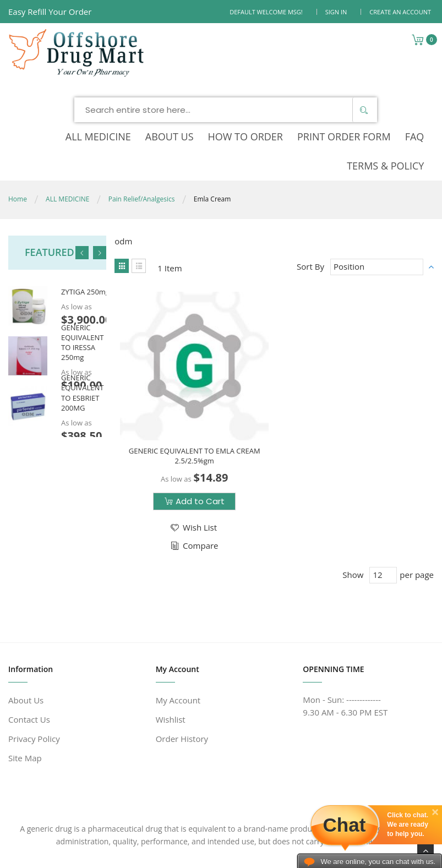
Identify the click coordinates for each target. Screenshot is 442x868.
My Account (178, 651)
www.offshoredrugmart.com (109, 841)
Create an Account (400, 12)
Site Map (25, 709)
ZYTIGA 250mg (85, 240)
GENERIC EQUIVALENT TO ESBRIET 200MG (82, 340)
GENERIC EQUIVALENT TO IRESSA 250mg (82, 290)
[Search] (363, 82)
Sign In (336, 12)
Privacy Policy (34, 690)
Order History (182, 690)
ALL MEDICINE (67, 147)
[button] (193, 476)
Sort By (310, 214)
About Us (26, 651)
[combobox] (226, 82)
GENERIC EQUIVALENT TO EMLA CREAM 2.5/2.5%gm (195, 403)
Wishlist (171, 670)
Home (18, 147)
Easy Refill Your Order (50, 12)
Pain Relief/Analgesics (142, 147)
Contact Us (29, 670)
